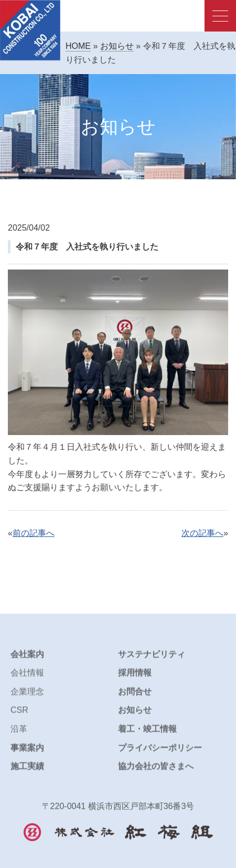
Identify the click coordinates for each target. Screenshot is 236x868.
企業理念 (27, 698)
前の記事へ (34, 533)
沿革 (19, 735)
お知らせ (117, 46)
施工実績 (27, 772)
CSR (19, 716)
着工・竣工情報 (147, 735)
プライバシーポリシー (160, 754)
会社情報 (27, 679)
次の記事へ (202, 533)
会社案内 (27, 660)
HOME (78, 46)
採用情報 (135, 679)
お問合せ (135, 698)
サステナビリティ (152, 660)
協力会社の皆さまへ (156, 772)
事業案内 (27, 754)
